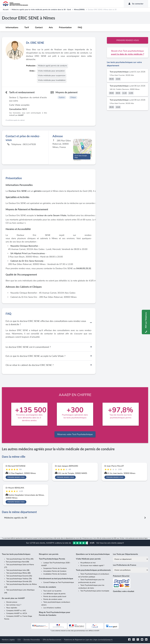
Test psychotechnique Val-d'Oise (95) (20, 560)
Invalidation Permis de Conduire (55, 575)
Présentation (65, 27)
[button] (83, 148)
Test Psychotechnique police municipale (95, 592)
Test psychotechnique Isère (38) (18, 571)
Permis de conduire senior (53, 600)
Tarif (27, 27)
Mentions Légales (8, 640)
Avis (51, 27)
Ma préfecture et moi (88, 563)
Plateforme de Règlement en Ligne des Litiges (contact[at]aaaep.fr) (88, 640)
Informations (12, 27)
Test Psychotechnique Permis (52, 560)
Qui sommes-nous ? (14, 606)
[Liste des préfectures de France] (131, 571)
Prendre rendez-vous (128, 40)
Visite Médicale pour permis (88, 560)
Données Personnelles (32, 640)
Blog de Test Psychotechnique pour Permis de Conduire (55, 614)
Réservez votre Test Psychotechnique (75, 435)
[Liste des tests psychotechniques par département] (131, 560)
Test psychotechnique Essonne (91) (19, 577)
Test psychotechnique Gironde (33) (19, 582)
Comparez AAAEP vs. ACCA (17, 614)
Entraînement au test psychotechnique (56, 579)
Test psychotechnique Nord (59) (17, 562)
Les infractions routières (52, 608)
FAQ (80, 27)
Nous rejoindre (12, 608)
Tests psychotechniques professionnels (93, 571)
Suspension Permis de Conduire (55, 569)
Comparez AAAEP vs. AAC (16, 611)
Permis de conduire (47, 588)
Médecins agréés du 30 (16, 519)
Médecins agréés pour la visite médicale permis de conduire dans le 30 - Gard (41, 10)
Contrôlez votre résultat (124, 592)
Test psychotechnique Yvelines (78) (19, 579)
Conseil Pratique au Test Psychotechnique (59, 583)
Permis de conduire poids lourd (55, 597)
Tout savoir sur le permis (52, 592)
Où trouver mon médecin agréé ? (92, 566)
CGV (19, 640)
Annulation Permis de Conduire (55, 572)
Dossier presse (12, 603)
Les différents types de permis (54, 594)
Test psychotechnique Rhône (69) (18, 574)
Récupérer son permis (49, 555)
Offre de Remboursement (52, 640)
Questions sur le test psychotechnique (93, 555)
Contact (39, 27)
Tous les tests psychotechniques (16, 555)
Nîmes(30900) (79, 10)
